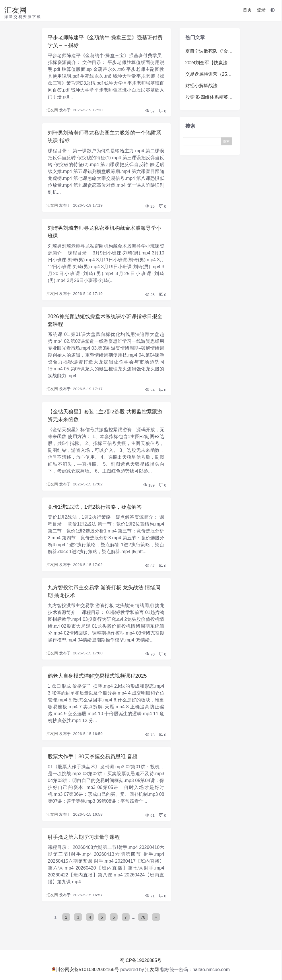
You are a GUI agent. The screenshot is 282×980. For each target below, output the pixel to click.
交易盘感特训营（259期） (212, 74)
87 (150, 566)
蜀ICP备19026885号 (141, 960)
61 (150, 815)
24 (150, 390)
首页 (247, 10)
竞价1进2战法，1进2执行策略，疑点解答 (95, 507)
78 (143, 917)
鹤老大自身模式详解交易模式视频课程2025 (97, 676)
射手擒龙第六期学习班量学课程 (84, 837)
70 (150, 654)
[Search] (203, 141)
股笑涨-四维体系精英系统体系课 (218, 97)
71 (150, 896)
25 (150, 206)
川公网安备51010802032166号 (85, 970)
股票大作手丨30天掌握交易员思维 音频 (93, 757)
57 (150, 111)
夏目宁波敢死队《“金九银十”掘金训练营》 (228, 51)
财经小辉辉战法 (201, 86)
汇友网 (15, 10)
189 (149, 485)
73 (150, 735)
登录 (261, 10)
